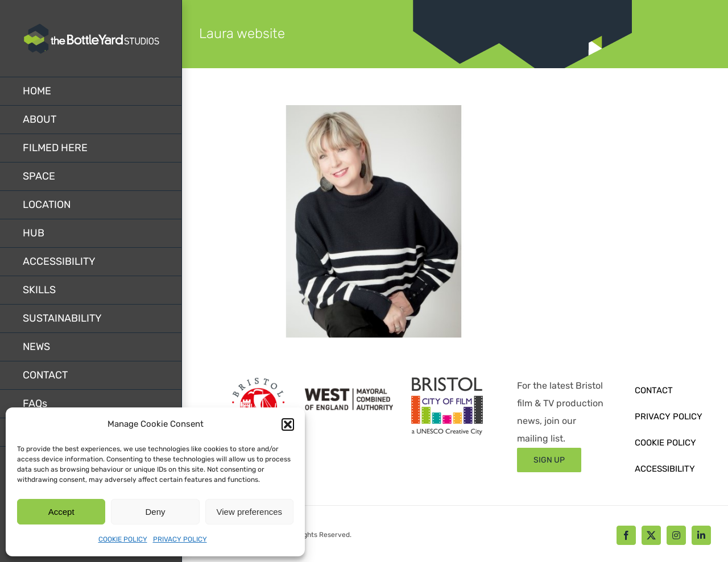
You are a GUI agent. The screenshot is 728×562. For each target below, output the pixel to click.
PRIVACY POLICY (180, 539)
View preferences (250, 512)
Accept (61, 512)
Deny (155, 512)
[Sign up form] (549, 460)
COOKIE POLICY (123, 539)
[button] (288, 424)
